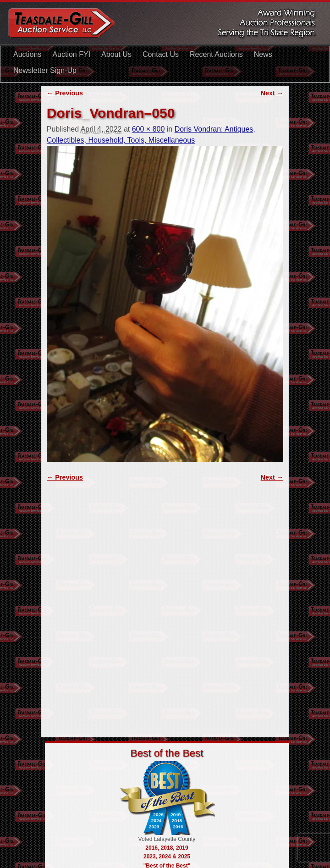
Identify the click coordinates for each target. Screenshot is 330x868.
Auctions (27, 54)
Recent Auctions (216, 54)
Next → (272, 93)
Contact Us (161, 54)
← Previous (65, 93)
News (263, 54)
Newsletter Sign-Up (45, 70)
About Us (116, 54)
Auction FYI (71, 54)
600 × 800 (148, 129)
